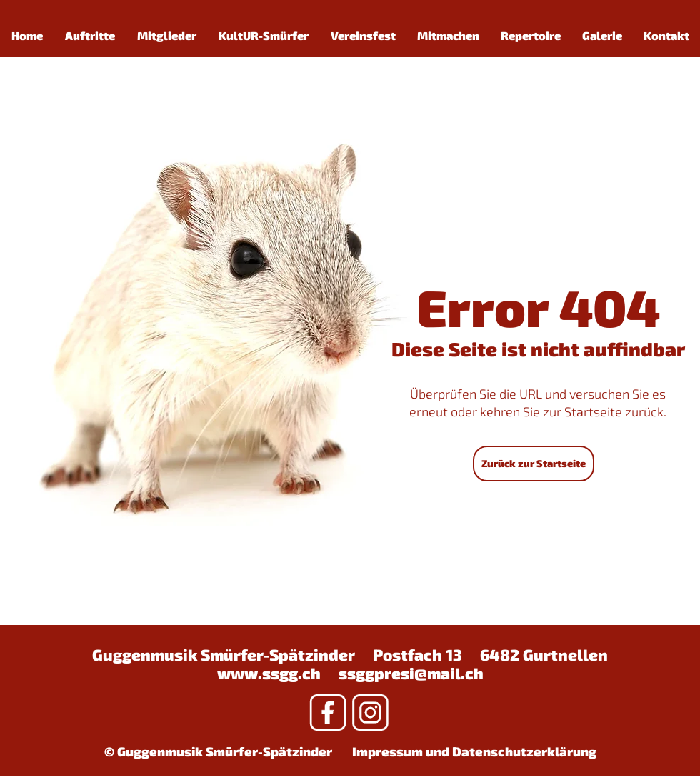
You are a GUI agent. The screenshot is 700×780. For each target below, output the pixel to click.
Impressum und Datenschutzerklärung (474, 751)
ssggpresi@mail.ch (411, 673)
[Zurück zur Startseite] (534, 464)
